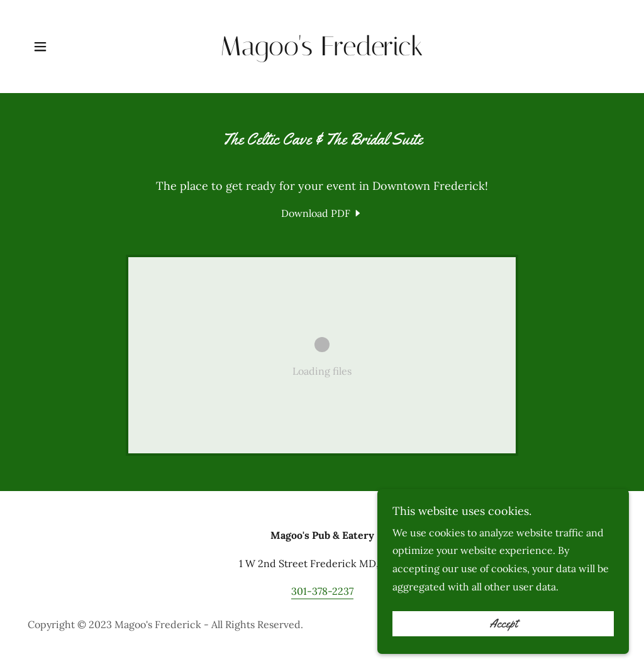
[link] (322, 52)
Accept (503, 624)
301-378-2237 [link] (322, 591)
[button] (40, 47)
